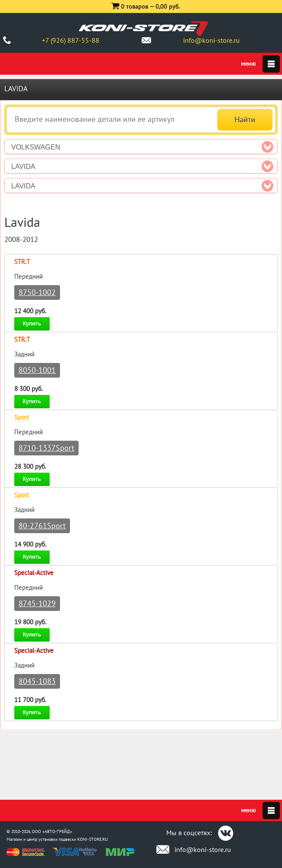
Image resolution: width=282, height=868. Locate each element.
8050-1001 (37, 370)
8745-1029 (37, 603)
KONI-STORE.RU (93, 839)
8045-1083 (37, 681)
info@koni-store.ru (211, 40)
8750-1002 (37, 292)
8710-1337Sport (46, 448)
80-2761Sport (42, 526)
